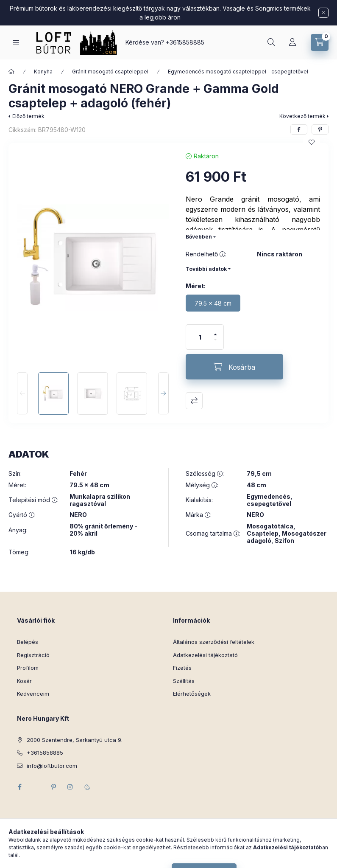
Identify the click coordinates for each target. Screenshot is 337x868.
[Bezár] (323, 13)
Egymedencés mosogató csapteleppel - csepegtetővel (238, 72)
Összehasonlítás (194, 401)
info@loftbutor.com (52, 766)
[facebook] (299, 129)
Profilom (28, 668)
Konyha (43, 72)
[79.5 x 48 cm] (213, 303)
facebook (19, 787)
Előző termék (28, 116)
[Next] (163, 393)
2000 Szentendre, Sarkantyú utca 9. (75, 740)
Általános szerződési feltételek (214, 642)
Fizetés (182, 668)
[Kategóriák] (16, 43)
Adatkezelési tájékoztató (205, 655)
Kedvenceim (33, 694)
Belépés (28, 642)
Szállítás (184, 681)
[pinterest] (320, 129)
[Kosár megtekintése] (320, 42)
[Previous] (22, 393)
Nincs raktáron (280, 254)
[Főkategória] (11, 72)
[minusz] (215, 343)
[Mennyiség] (200, 337)
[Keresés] (271, 42)
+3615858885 (185, 42)
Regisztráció (33, 655)
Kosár (24, 681)
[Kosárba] (234, 367)
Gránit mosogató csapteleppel (110, 72)
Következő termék (302, 116)
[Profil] (292, 42)
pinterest (53, 787)
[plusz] (215, 331)
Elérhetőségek (192, 694)
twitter (36, 787)
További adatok (206, 269)
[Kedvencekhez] (312, 142)
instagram (70, 787)
